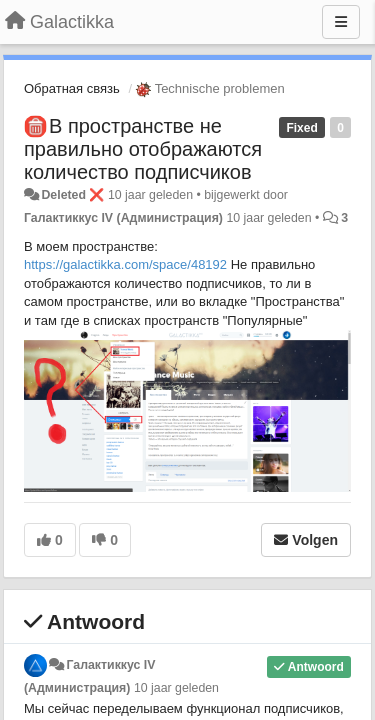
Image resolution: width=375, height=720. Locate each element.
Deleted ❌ (72, 195)
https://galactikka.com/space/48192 (125, 264)
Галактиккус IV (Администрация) (123, 218)
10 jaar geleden (176, 688)
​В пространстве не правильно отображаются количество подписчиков (143, 149)
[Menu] (341, 22)
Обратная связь (72, 88)
